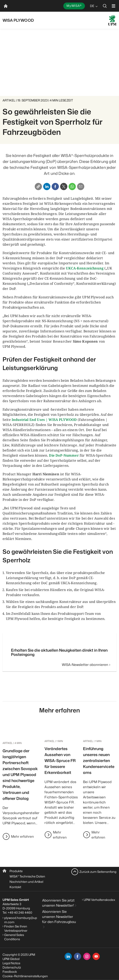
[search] (105, 6)
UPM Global (11, 959)
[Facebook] (55, 187)
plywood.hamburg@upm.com (21, 920)
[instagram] (87, 956)
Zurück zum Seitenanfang (98, 872)
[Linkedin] (47, 187)
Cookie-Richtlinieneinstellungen (25, 976)
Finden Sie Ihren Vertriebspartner (16, 928)
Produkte (16, 871)
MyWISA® (74, 6)
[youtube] (96, 956)
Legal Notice (11, 963)
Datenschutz (12, 967)
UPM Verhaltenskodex (99, 900)
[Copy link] (38, 187)
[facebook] (77, 956)
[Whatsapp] (72, 187)
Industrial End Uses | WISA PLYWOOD (44, 420)
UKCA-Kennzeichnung (85, 268)
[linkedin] (68, 956)
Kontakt (15, 887)
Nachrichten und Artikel (26, 882)
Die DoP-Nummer (64, 455)
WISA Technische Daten (27, 876)
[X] (64, 187)
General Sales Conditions (14, 937)
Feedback (10, 972)
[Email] (81, 187)
